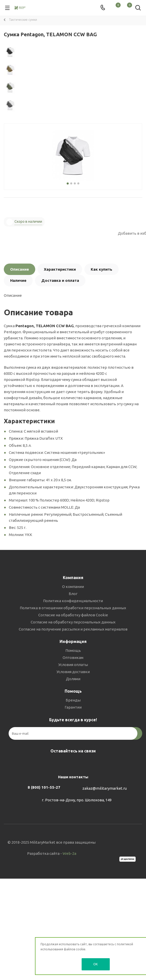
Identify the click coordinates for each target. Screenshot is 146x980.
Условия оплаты (73, 665)
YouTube (84, 763)
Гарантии (73, 707)
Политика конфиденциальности (73, 601)
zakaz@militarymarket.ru (105, 788)
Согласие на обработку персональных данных (73, 622)
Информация (73, 641)
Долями (73, 679)
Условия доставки (73, 672)
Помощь (73, 650)
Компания (73, 578)
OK (96, 964)
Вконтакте (59, 763)
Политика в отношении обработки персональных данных (73, 608)
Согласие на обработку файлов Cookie (73, 615)
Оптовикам (73, 658)
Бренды (73, 700)
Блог (73, 594)
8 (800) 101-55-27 (44, 787)
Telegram (72, 763)
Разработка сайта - (52, 853)
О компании (73, 587)
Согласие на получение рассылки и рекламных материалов (73, 629)
